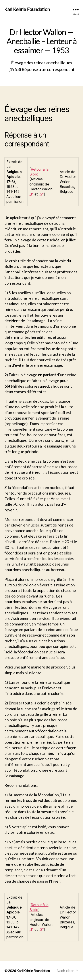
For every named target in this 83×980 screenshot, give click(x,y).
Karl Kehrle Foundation (27, 9)
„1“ (31, 194)
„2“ (41, 194)
